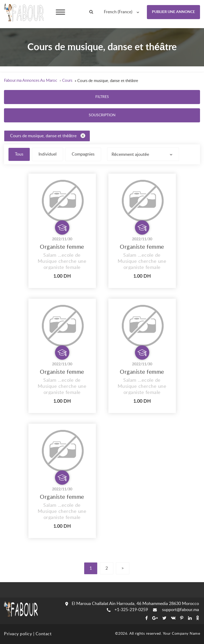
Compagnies (83, 154)
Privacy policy (18, 634)
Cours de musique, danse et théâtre (48, 136)
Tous (19, 154)
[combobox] (123, 12)
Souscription (102, 115)
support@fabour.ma (176, 610)
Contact (44, 634)
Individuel (48, 154)
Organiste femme (62, 247)
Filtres (102, 97)
